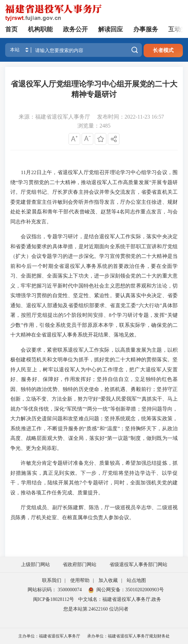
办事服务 (146, 29)
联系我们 (52, 580)
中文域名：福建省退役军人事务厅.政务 (120, 599)
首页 (11, 29)
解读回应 (111, 29)
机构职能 (40, 29)
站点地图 (136, 580)
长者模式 (163, 50)
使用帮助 (80, 580)
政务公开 (75, 29)
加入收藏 (108, 580)
